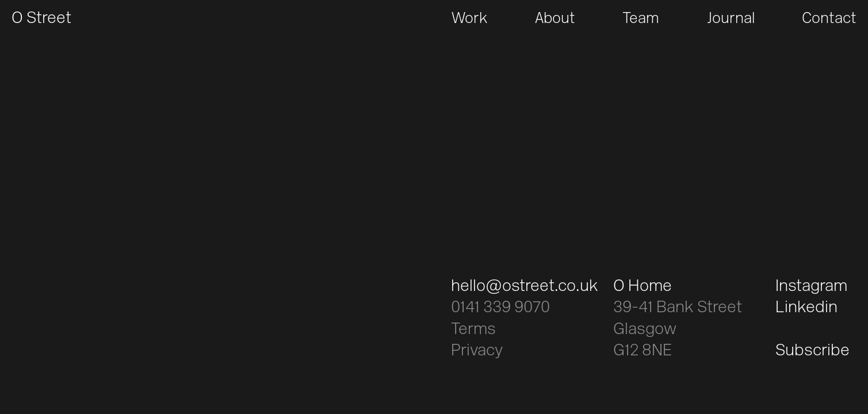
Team (641, 19)
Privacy (477, 351)
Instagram (811, 287)
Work (470, 19)
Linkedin (806, 308)
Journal (731, 19)
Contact (829, 19)
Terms (473, 330)
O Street (41, 19)
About (555, 19)
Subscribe (812, 351)
